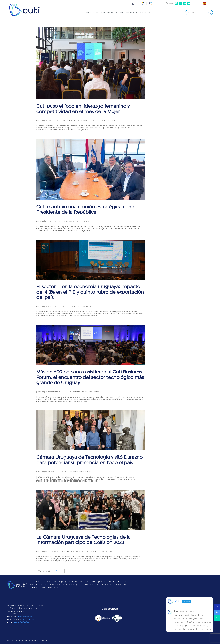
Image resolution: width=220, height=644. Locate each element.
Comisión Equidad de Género (73, 121)
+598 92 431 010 (28, 619)
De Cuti (91, 121)
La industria (126, 12)
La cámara (88, 12)
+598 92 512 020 (25, 617)
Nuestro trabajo (106, 12)
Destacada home (103, 121)
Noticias (116, 121)
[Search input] (198, 13)
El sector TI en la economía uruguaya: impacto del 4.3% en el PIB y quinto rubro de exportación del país (90, 292)
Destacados (87, 307)
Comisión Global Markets (69, 552)
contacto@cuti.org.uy (24, 622)
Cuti (42, 121)
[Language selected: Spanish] (207, 3)
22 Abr (193, 611)
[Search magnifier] (210, 13)
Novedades (143, 12)
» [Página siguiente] (70, 571)
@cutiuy (184, 611)
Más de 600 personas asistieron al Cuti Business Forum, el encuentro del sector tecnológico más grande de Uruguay (90, 377)
